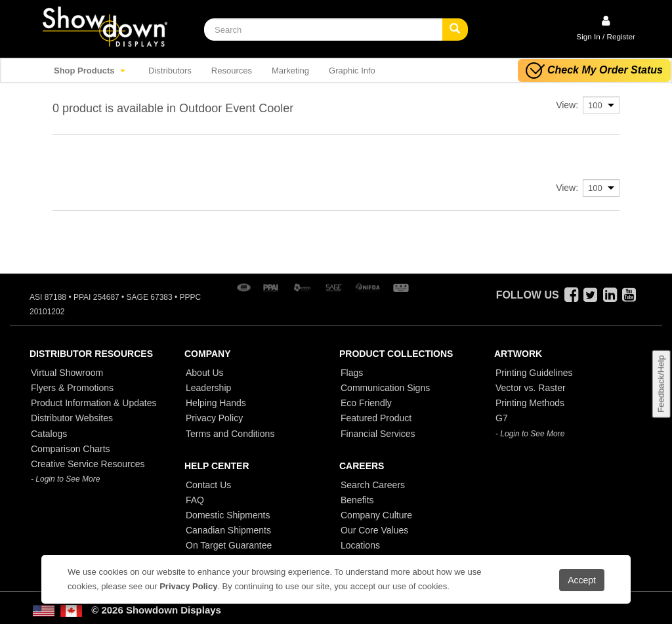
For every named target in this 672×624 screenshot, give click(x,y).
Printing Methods (530, 403)
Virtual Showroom (67, 373)
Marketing (290, 71)
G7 (502, 418)
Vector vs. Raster (531, 388)
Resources (232, 71)
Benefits (357, 500)
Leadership (208, 388)
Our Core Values (374, 530)
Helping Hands (216, 403)
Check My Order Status (594, 71)
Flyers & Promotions (72, 388)
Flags (352, 373)
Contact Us (208, 485)
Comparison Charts (71, 449)
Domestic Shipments (228, 515)
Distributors (170, 71)
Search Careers (373, 485)
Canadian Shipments (228, 530)
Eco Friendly (366, 403)
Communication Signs (385, 388)
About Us (205, 373)
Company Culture (376, 515)
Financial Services (378, 434)
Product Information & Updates (94, 403)
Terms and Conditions (230, 434)
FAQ (195, 500)
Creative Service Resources (88, 464)
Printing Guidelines (534, 373)
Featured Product (376, 418)
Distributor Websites (72, 418)
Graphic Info (352, 71)
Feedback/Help (661, 384)
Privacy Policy (214, 418)
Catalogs (49, 434)
